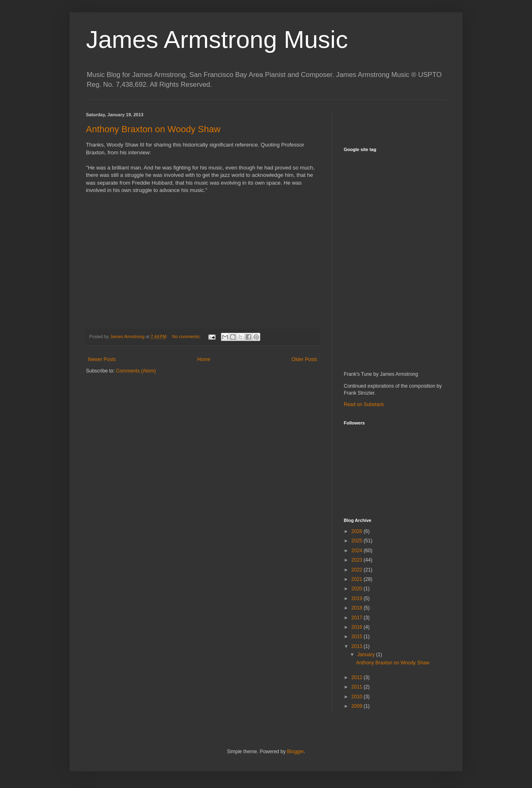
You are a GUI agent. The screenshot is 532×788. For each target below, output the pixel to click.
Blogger (295, 752)
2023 (358, 560)
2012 (358, 677)
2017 (358, 618)
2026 (358, 531)
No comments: (187, 336)
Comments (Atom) (136, 371)
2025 (358, 541)
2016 (358, 627)
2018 (358, 608)
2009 (358, 706)
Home (204, 359)
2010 (358, 697)
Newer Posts (102, 359)
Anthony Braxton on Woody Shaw (153, 129)
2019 (358, 598)
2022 (358, 570)
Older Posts (304, 359)
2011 (358, 687)
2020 (358, 589)
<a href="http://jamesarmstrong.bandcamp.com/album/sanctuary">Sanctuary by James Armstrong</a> (415, 260)
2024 (358, 551)
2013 (358, 646)
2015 (358, 637)
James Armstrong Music (217, 40)
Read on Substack (364, 404)
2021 (358, 579)
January (367, 655)
